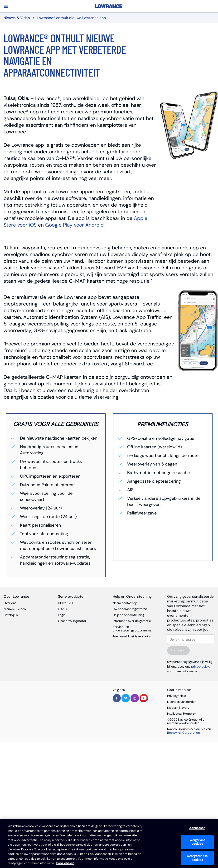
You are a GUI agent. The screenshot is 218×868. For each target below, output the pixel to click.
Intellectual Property (181, 714)
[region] (109, 844)
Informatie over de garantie (132, 621)
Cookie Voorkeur (179, 690)
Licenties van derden (182, 702)
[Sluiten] (213, 844)
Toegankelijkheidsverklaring (132, 636)
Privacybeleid (177, 696)
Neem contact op (125, 603)
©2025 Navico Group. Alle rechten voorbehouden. (186, 721)
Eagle (62, 615)
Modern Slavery (178, 708)
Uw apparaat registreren (130, 609)
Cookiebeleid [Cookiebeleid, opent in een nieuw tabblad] (65, 863)
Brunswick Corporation (183, 733)
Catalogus (11, 615)
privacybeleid (201, 667)
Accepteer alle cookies (197, 858)
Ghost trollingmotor (72, 621)
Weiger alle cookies (197, 842)
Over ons (10, 603)
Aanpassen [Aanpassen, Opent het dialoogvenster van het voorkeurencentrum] (197, 828)
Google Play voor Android (74, 225)
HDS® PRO (65, 603)
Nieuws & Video (15, 609)
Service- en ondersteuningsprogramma (132, 629)
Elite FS (63, 609)
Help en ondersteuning (128, 615)
